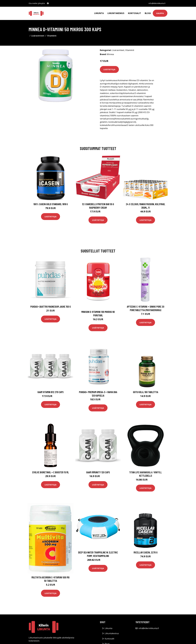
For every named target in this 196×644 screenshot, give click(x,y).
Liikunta (99, 13)
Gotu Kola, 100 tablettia (146, 392)
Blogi (148, 13)
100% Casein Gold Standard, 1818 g (51, 204)
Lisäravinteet (38, 36)
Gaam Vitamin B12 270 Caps (50, 392)
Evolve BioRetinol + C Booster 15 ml (51, 472)
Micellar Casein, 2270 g (146, 552)
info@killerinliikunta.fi (157, 3)
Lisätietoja (109, 69)
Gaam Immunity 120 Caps (98, 472)
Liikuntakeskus (116, 13)
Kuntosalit (134, 13)
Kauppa (160, 13)
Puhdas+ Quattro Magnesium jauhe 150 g (51, 307)
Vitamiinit (52, 36)
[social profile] (48, 3)
